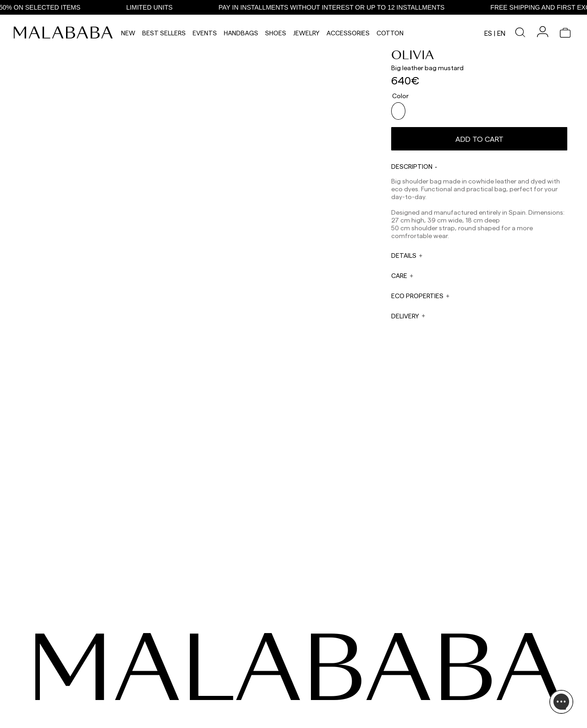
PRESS (299, 689)
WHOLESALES (309, 666)
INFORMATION (479, 652)
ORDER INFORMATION (237, 701)
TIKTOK (60, 677)
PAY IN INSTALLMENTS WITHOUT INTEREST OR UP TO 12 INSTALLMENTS (343, 7)
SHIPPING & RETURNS (486, 699)
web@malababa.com (236, 690)
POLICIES (470, 710)
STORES (469, 677)
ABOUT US (472, 666)
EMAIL (216, 684)
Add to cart (479, 135)
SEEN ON (64, 652)
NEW (128, 33)
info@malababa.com (235, 707)
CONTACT (224, 652)
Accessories (348, 33)
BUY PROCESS (477, 688)
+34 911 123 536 (227, 672)
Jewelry (306, 33)
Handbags (241, 33)
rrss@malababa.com (318, 699)
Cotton (390, 33)
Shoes (276, 33)
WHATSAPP (223, 666)
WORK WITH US (311, 713)
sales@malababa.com (319, 676)
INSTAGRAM (66, 666)
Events (205, 33)
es (488, 33)
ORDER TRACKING (233, 718)
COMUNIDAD (67, 688)
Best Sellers (164, 33)
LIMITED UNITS (161, 7)
